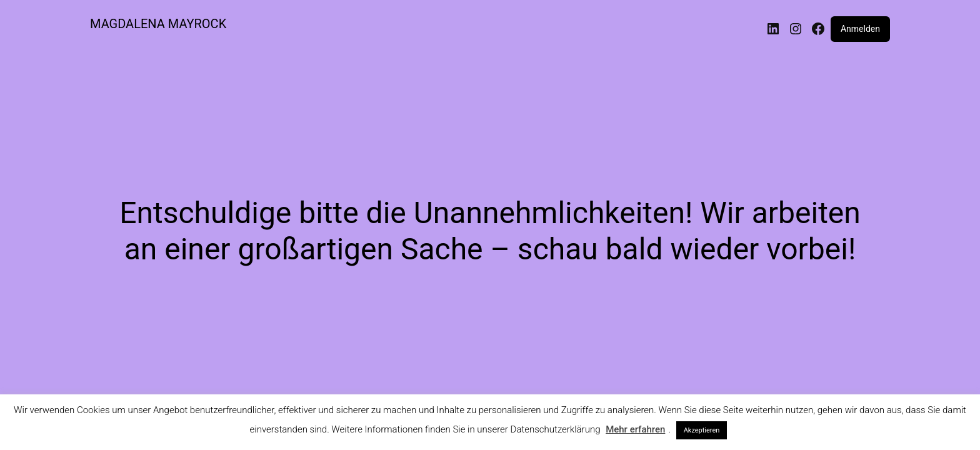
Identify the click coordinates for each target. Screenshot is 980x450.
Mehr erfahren (635, 429)
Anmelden (860, 29)
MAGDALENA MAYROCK (158, 24)
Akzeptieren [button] (702, 430)
